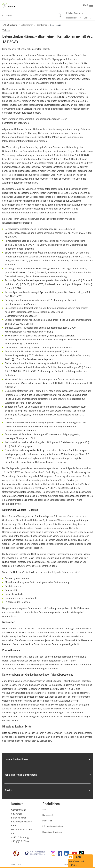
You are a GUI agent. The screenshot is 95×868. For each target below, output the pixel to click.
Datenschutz (48, 815)
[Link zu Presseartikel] (74, 18)
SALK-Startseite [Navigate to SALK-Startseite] (10, 25)
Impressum (47, 821)
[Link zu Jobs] (88, 18)
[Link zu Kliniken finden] (75, 13)
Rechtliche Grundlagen (53, 832)
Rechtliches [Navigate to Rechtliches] (42, 25)
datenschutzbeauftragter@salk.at (72, 484)
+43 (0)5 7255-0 (20, 841)
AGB (44, 809)
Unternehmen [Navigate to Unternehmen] (27, 25)
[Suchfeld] (32, 16)
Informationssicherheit (53, 826)
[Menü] (88, 5)
